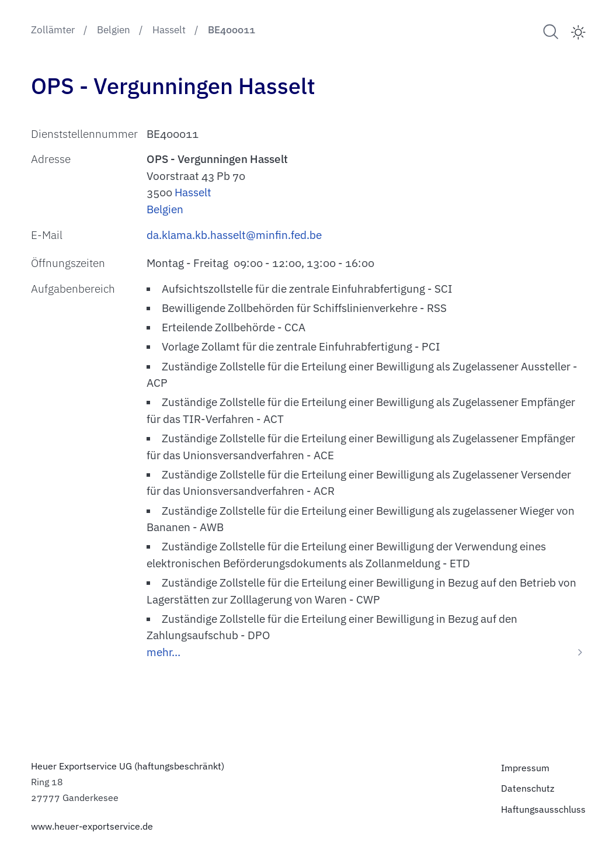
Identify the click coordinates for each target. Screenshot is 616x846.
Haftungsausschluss (543, 809)
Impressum (525, 767)
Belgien (165, 209)
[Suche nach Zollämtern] (551, 32)
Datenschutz (528, 788)
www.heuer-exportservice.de (92, 826)
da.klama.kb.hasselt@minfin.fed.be (234, 235)
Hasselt (193, 192)
